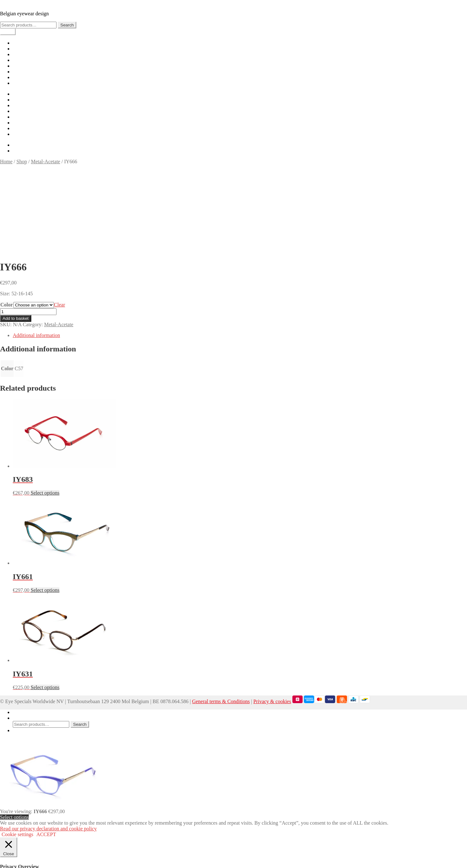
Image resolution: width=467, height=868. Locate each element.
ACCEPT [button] (46, 750)
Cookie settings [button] (17, 750)
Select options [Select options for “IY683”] (45, 409)
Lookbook (23, 54)
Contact (21, 83)
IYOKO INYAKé (18, 3)
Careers (21, 77)
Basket (22, 646)
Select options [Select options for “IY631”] (45, 603)
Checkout (23, 66)
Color (7, 221)
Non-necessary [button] (15, 841)
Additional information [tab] (36, 251)
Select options (14, 733)
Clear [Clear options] (60, 221)
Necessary (18, 818)
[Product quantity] (28, 228)
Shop (18, 49)
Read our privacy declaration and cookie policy (48, 744)
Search (67, 25)
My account (25, 72)
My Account (26, 628)
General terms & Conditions (221, 617)
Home (19, 43)
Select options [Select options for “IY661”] (45, 506)
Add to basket (16, 234)
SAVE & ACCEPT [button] (19, 865)
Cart (17, 60)
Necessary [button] (11, 812)
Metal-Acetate (46, 162)
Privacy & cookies (272, 617)
